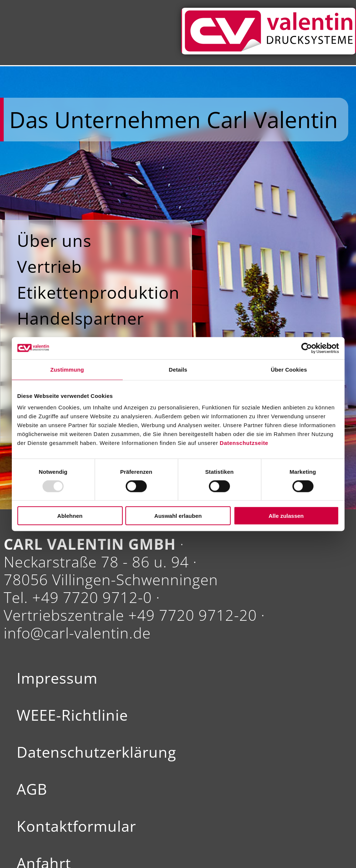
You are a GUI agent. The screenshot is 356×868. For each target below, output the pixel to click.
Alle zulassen (286, 516)
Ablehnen (70, 516)
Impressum (57, 678)
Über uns (54, 240)
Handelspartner (80, 318)
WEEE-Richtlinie (72, 715)
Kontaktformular (76, 826)
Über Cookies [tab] (289, 369)
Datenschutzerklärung (96, 752)
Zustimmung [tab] (67, 369)
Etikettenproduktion (98, 292)
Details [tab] (178, 369)
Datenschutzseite (244, 443)
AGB (32, 789)
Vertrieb (50, 266)
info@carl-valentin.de (77, 633)
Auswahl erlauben (178, 516)
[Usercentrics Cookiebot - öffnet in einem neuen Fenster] (307, 348)
